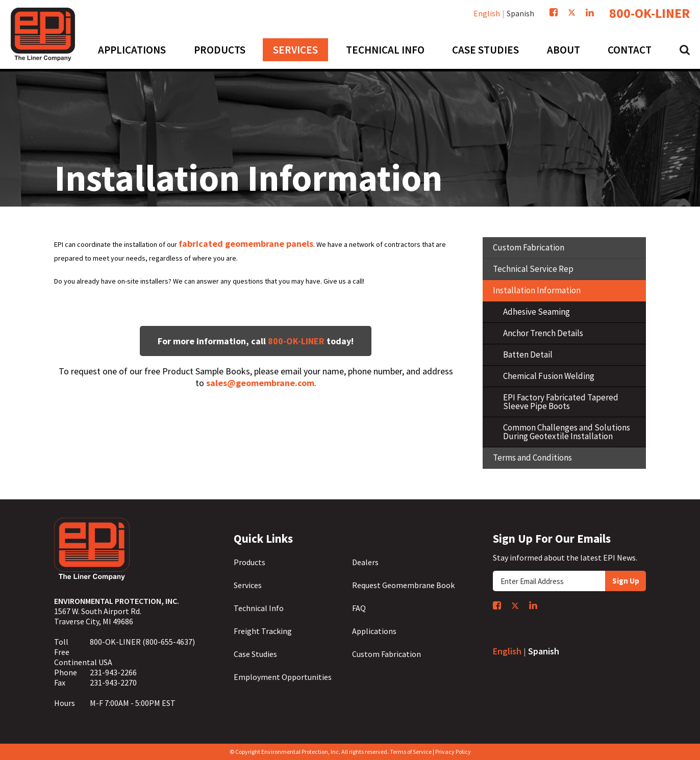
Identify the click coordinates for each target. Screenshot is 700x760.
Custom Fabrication (529, 247)
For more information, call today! (256, 341)
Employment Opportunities (283, 677)
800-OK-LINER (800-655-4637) (142, 642)
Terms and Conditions (532, 458)
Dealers (365, 562)
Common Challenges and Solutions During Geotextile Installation (567, 432)
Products (249, 562)
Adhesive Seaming (536, 312)
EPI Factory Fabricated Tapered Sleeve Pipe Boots (561, 402)
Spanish (520, 13)
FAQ (359, 608)
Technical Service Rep (533, 269)
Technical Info (259, 608)
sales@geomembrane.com (260, 383)
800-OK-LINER (649, 13)
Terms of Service (411, 752)
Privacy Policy (453, 752)
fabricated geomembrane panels (246, 244)
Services (248, 585)
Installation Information (537, 290)
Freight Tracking (263, 631)
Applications (374, 631)
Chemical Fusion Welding (549, 376)
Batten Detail (528, 354)
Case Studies (255, 654)
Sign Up (626, 581)
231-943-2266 (113, 672)
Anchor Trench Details (543, 333)
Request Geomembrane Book (403, 585)
